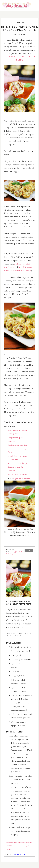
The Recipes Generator (19, 854)
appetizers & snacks (22, 478)
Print (29, 550)
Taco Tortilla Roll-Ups (18, 463)
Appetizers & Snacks (20, 23)
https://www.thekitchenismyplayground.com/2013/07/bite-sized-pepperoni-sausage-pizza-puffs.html (19, 846)
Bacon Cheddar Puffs (17, 474)
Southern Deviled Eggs (18, 445)
